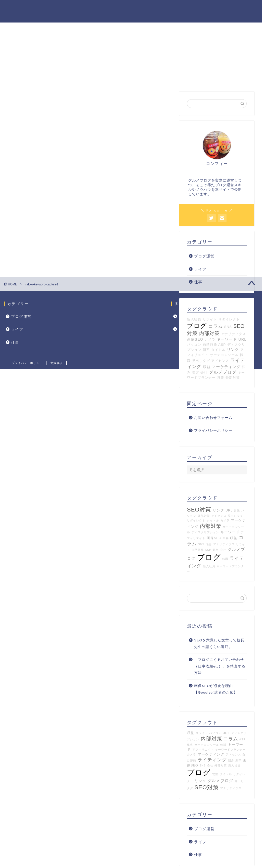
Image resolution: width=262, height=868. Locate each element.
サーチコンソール (224, 355)
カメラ (210, 340)
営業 (221, 378)
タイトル (218, 350)
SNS (201, 544)
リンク (233, 350)
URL (242, 340)
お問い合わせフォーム (213, 418)
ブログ (209, 557)
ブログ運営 (204, 256)
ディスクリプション (205, 532)
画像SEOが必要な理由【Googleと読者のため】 (216, 689)
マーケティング (226, 367)
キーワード (227, 340)
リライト (202, 733)
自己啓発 (210, 345)
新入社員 (209, 566)
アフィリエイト (203, 750)
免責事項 (56, 363)
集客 (196, 373)
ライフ (200, 269)
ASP (222, 345)
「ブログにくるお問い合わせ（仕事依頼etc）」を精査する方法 (220, 666)
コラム (231, 739)
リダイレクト (196, 521)
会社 (204, 373)
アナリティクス (233, 334)
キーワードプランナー (230, 750)
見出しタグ (201, 361)
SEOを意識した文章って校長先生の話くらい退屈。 (219, 644)
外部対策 (233, 378)
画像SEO (195, 340)
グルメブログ (223, 372)
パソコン (194, 345)
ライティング (212, 760)
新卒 (206, 350)
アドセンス (220, 361)
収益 (207, 367)
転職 (225, 559)
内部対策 (209, 334)
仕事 (198, 855)
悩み (209, 544)
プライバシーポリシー (213, 431)
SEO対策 (199, 510)
